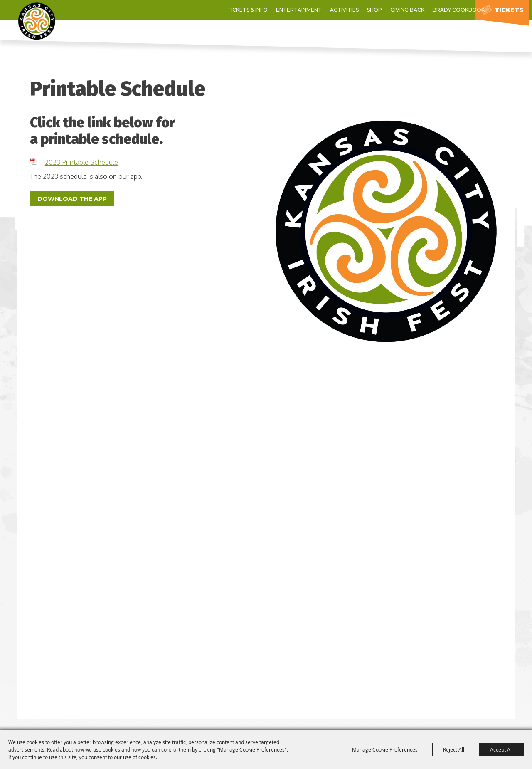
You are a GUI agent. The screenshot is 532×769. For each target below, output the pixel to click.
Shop (308, 10)
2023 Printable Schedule (81, 162)
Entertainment (233, 10)
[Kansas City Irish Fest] (56, 32)
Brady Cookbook (393, 10)
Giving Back (341, 10)
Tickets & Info (181, 10)
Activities (278, 10)
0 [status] (461, 10)
